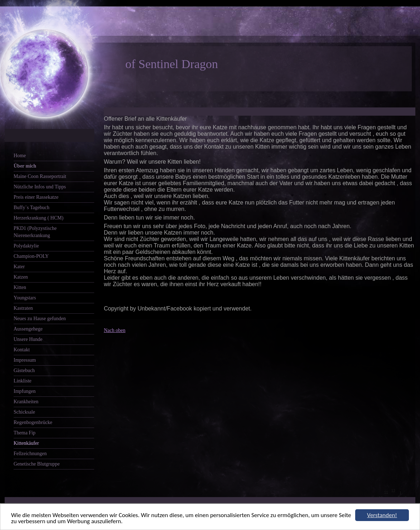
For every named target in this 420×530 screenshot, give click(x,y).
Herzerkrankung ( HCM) (38, 218)
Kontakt (22, 350)
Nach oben (115, 330)
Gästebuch (24, 370)
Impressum (25, 360)
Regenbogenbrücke (33, 422)
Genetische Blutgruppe (37, 464)
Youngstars (25, 298)
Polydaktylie (26, 246)
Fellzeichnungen (30, 454)
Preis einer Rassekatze (36, 197)
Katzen (21, 277)
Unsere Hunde (28, 339)
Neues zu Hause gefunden (40, 319)
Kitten (20, 287)
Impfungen (25, 391)
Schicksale (24, 412)
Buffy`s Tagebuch (32, 208)
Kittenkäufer (26, 443)
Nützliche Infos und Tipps (40, 187)
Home (20, 156)
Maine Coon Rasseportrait (40, 176)
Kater (19, 267)
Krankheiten (26, 402)
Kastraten (23, 308)
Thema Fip (25, 433)
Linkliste (23, 381)
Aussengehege (28, 329)
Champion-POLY (31, 256)
